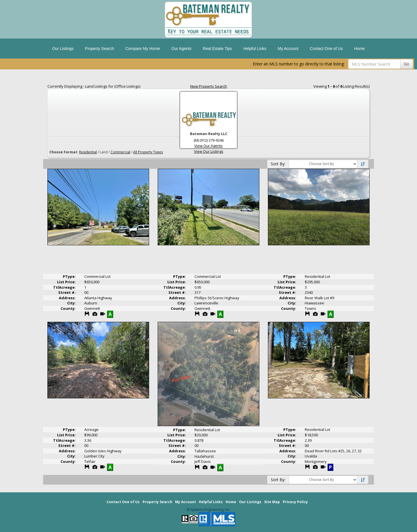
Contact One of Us (326, 49)
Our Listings (63, 49)
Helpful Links (255, 49)
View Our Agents (209, 146)
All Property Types (148, 152)
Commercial (120, 152)
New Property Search (209, 86)
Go (407, 64)
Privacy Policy (295, 502)
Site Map (272, 502)
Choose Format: (64, 152)
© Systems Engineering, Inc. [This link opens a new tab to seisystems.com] (209, 510)
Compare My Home (143, 49)
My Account (288, 49)
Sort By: (278, 164)
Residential (88, 152)
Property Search (100, 49)
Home (359, 49)
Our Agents (181, 49)
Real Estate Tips (217, 49)
